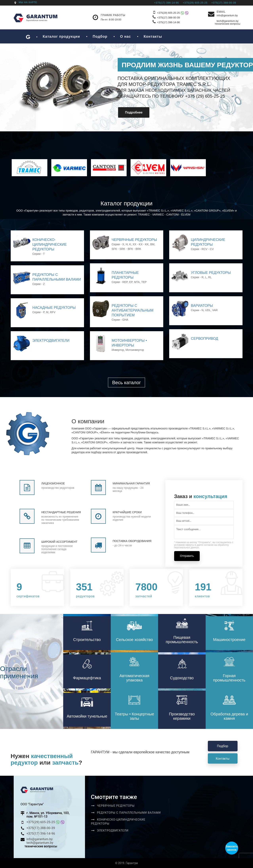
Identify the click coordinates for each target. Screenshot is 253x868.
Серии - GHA (120, 320)
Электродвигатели (51, 341)
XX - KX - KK (141, 244)
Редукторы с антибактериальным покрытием (133, 310)
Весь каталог (126, 383)
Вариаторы (202, 306)
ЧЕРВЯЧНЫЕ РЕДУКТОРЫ (134, 240)
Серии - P (39, 312)
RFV (53, 312)
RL (210, 277)
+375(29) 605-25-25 (173, 13)
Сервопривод (205, 339)
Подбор (222, 746)
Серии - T (39, 254)
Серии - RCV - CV (202, 249)
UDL (208, 310)
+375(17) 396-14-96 (168, 22)
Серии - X (118, 244)
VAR (215, 310)
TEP (144, 282)
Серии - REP (120, 282)
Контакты (223, 759)
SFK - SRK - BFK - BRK (126, 249)
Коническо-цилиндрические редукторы (50, 244)
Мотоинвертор (135, 350)
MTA (137, 282)
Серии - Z (39, 284)
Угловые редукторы (211, 273)
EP (131, 282)
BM (152, 244)
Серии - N (197, 310)
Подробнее (128, 112)
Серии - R (197, 277)
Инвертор (118, 350)
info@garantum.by (227, 15)
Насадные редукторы (54, 308)
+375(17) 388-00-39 (168, 18)
